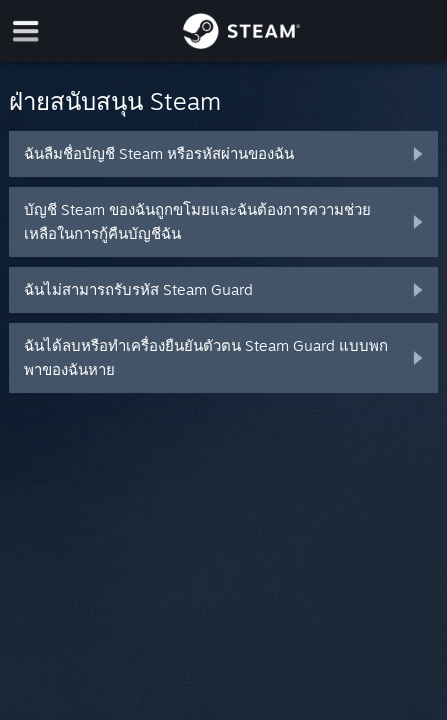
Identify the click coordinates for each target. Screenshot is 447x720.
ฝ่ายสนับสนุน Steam (115, 101)
